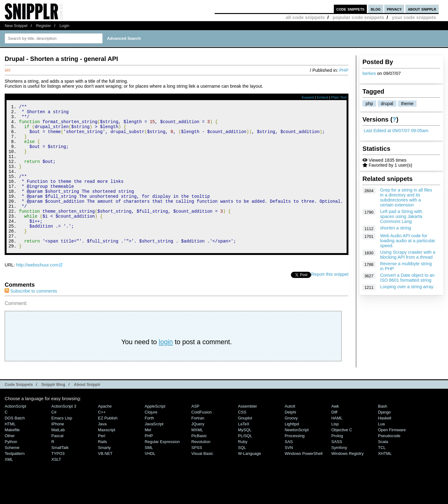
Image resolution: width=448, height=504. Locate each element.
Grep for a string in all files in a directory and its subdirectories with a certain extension (406, 197)
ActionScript (15, 433)
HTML (10, 451)
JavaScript (154, 451)
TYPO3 (58, 481)
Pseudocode (389, 463)
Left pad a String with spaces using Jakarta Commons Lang (401, 216)
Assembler (247, 433)
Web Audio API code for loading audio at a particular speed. (408, 241)
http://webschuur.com (37, 292)
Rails (103, 469)
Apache (105, 433)
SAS (289, 469)
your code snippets (414, 17)
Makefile (12, 457)
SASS (337, 469)
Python (11, 469)
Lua (381, 451)
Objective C (342, 457)
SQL (242, 475)
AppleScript (155, 433)
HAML (337, 445)
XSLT (56, 486)
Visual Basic (202, 481)
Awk (335, 433)
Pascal (57, 463)
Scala (383, 469)
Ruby (243, 469)
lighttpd (292, 451)
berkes (369, 73)
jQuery (198, 451)
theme (407, 104)
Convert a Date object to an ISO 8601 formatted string (407, 278)
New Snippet (16, 26)
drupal (387, 104)
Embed (322, 97)
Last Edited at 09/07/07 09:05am (396, 131)
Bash (383, 433)
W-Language (250, 481)
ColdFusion (202, 439)
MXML (197, 457)
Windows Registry (348, 481)
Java (102, 451)
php (369, 104)
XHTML (385, 481)
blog (376, 9)
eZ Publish (108, 445)
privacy (394, 9)
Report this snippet (330, 301)
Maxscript (107, 457)
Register (44, 26)
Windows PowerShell (304, 481)
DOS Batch (15, 445)
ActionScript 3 (64, 433)
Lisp (335, 451)
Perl (102, 463)
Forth (149, 445)
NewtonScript (297, 457)
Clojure (151, 439)
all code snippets (305, 17)
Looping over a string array (407, 287)
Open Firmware (392, 457)
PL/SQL (245, 463)
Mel (148, 457)
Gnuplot (245, 445)
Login (64, 26)
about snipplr (422, 9)
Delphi (290, 439)
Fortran (198, 445)
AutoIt (290, 433)
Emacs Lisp (62, 445)
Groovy (291, 445)
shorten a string (396, 228)
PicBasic (199, 463)
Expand (308, 97)
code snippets (350, 9)
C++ (102, 439)
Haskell (385, 445)
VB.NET (105, 481)
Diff (334, 439)
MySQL (245, 457)
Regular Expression (162, 469)
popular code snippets (358, 17)
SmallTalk (60, 475)
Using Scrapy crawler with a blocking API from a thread (408, 255)
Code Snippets (19, 412)
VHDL (150, 481)
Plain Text (339, 97)
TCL (382, 475)
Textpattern (15, 481)
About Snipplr (87, 412)
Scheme (12, 475)
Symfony (339, 475)
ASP (195, 433)
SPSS (197, 475)
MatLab (58, 457)
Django (384, 439)
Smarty (104, 475)
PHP (344, 70)
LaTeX (244, 451)
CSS (242, 439)
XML (9, 486)
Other (10, 463)
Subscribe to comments (31, 318)
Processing (295, 463)
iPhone (58, 451)
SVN (289, 475)
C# (54, 439)
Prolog (337, 463)
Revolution (201, 469)
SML (149, 475)
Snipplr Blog (53, 412)
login (166, 369)
